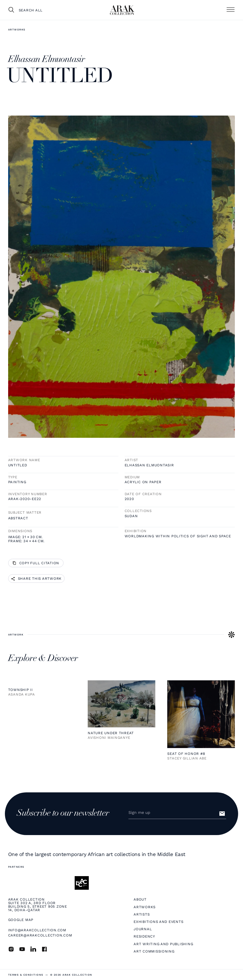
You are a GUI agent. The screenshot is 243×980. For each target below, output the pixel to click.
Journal (143, 929)
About (140, 899)
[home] (122, 10)
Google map (21, 920)
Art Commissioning (154, 951)
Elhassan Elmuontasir (149, 465)
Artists (142, 914)
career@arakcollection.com (40, 935)
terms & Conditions (26, 975)
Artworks (17, 30)
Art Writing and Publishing (163, 944)
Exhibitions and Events (158, 922)
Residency (144, 936)
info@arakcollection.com (37, 930)
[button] (231, 10)
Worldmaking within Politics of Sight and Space (178, 536)
